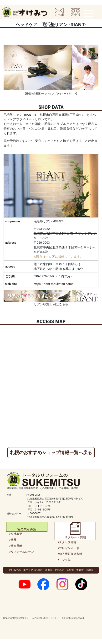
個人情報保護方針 (71, 554)
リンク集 (65, 560)
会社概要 (17, 534)
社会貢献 (17, 546)
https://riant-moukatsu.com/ (53, 284)
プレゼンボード (69, 548)
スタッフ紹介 (68, 542)
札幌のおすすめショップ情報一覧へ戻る (51, 453)
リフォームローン (22, 552)
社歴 (14, 540)
